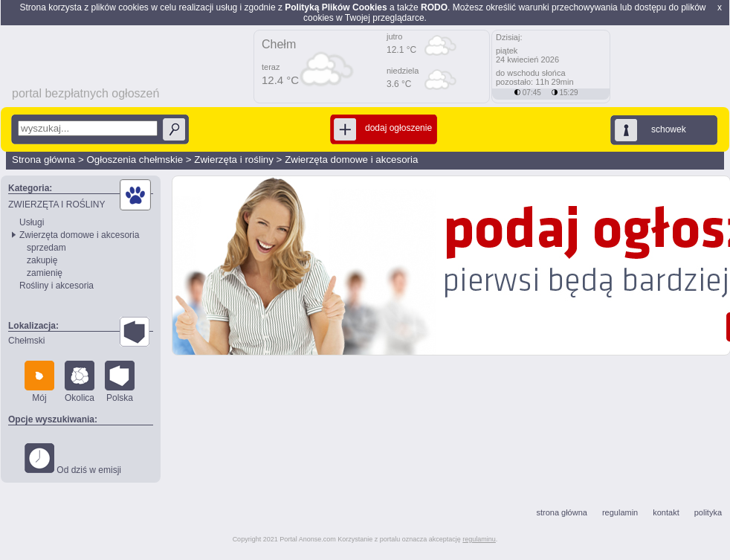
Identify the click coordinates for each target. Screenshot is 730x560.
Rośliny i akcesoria (56, 286)
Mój (39, 382)
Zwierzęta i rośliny (234, 160)
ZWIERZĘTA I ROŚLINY (56, 205)
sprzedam (46, 248)
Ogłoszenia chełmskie (135, 160)
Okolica (80, 382)
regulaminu (479, 539)
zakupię (42, 260)
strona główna (562, 512)
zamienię (45, 273)
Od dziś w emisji (73, 459)
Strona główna (43, 160)
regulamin (620, 512)
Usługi (32, 222)
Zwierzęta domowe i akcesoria (351, 160)
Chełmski (26, 341)
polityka (708, 512)
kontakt (666, 512)
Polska (120, 382)
